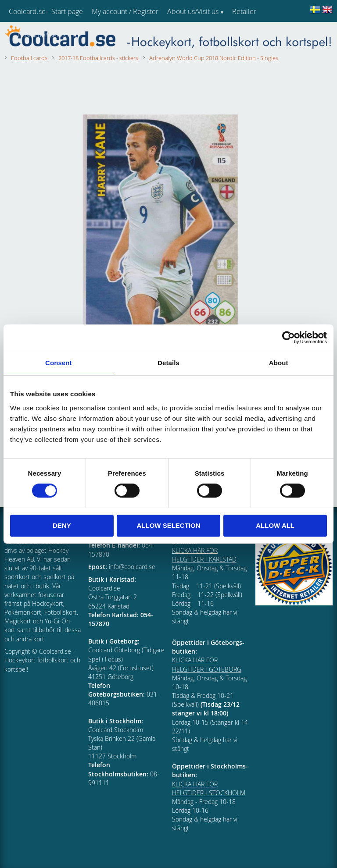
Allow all (275, 525)
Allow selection (168, 525)
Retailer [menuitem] (244, 11)
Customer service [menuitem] (45, 35)
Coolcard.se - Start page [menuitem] (46, 11)
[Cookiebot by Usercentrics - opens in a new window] (289, 338)
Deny (62, 525)
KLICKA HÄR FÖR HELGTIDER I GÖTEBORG (207, 664)
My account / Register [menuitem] (125, 11)
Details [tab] (168, 363)
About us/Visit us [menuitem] (193, 11)
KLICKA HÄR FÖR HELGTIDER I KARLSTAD (204, 555)
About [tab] (279, 363)
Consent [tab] (59, 363)
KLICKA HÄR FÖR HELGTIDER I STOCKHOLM (209, 788)
